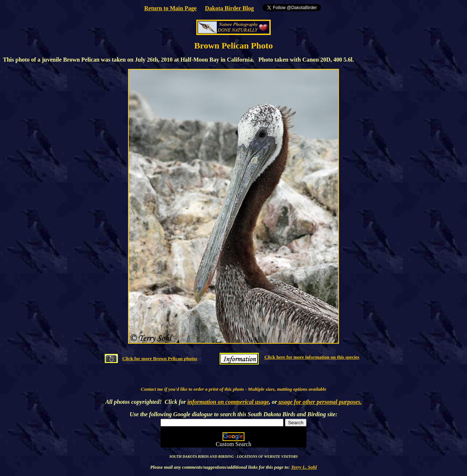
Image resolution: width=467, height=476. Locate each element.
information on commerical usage (228, 402)
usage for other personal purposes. (319, 402)
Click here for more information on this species (312, 357)
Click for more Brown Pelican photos (160, 358)
